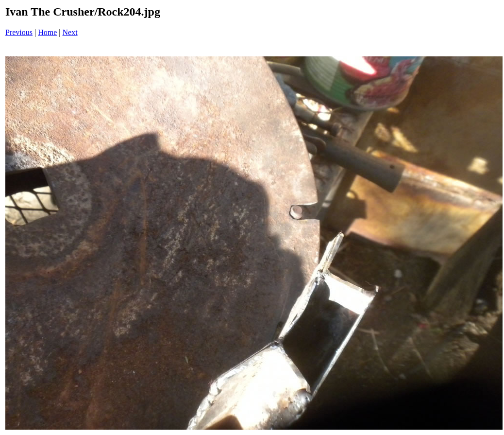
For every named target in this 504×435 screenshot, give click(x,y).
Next (70, 32)
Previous (19, 32)
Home (47, 32)
